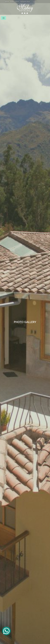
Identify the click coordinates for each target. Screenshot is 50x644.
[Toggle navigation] (4, 18)
